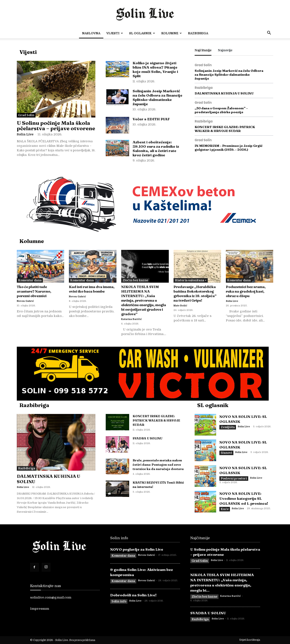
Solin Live (25, 134)
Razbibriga (198, 33)
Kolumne (171, 33)
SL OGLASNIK (142, 33)
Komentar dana (30, 280)
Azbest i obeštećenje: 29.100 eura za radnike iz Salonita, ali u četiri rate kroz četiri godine (156, 148)
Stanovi (226, 453)
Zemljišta (228, 427)
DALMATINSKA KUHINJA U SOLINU (224, 93)
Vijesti (115, 33)
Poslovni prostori (234, 478)
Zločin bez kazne (135, 280)
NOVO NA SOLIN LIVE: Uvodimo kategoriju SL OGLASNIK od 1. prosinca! (244, 498)
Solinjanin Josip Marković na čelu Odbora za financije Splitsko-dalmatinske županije (157, 97)
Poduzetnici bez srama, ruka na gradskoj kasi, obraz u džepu (246, 291)
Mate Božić (180, 306)
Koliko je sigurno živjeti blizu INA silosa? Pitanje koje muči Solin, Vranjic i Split (155, 69)
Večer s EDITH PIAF (151, 119)
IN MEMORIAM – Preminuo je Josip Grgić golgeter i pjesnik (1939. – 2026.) (229, 148)
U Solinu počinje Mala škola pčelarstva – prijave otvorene (56, 126)
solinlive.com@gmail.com (51, 597)
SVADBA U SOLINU (147, 438)
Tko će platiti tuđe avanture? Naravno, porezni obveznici (34, 291)
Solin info (119, 601)
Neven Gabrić (25, 301)
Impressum (40, 609)
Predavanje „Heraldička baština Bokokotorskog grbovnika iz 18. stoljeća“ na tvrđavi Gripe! (195, 294)
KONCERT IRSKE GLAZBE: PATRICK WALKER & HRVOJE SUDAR (225, 129)
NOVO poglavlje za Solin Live (137, 549)
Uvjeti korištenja (250, 640)
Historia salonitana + (191, 280)
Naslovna (91, 33)
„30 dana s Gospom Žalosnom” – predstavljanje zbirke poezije (221, 110)
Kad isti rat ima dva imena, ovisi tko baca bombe (92, 289)
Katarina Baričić (132, 319)
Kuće (225, 509)
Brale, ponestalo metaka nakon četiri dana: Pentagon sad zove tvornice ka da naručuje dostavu (158, 465)
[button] (269, 33)
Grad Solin (26, 115)
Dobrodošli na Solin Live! (133, 595)
